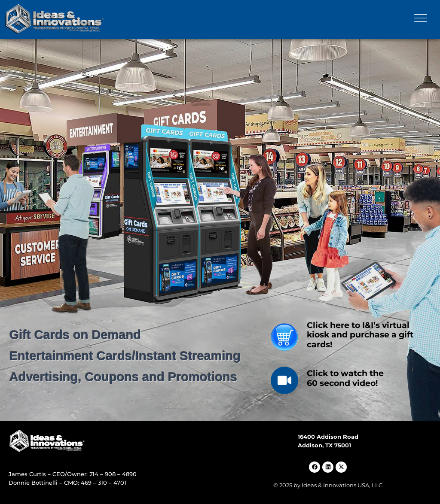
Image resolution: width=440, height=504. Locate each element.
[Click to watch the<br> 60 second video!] (284, 380)
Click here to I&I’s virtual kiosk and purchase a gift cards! (360, 335)
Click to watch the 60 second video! (345, 378)
